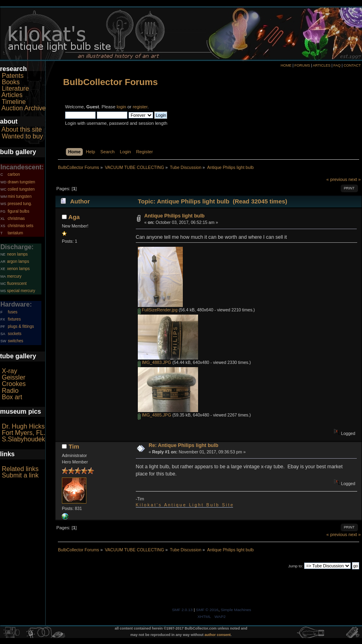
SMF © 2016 (207, 610)
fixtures (14, 319)
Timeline (14, 102)
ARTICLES (322, 65)
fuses (12, 312)
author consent (218, 635)
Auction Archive (24, 108)
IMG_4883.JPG (154, 362)
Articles (12, 95)
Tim (74, 446)
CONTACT (352, 65)
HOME (286, 65)
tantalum (15, 233)
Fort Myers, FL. (23, 433)
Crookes (14, 384)
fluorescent (17, 283)
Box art (12, 397)
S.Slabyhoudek (23, 439)
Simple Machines (236, 610)
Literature (15, 88)
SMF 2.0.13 (182, 610)
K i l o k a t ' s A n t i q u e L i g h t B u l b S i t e (184, 505)
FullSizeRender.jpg (158, 310)
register (140, 107)
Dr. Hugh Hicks (23, 426)
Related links (20, 469)
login (121, 107)
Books (10, 82)
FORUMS (302, 65)
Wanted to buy (22, 136)
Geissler (13, 377)
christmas (16, 218)
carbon (14, 174)
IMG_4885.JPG (154, 415)
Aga (74, 217)
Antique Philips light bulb (174, 216)
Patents (12, 76)
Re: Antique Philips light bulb (183, 445)
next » (355, 179)
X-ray (9, 371)
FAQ (337, 65)
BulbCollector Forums (110, 82)
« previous (337, 179)
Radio (10, 391)
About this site (22, 129)
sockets (14, 334)
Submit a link (20, 475)
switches (15, 341)
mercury (14, 276)
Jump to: (296, 566)
